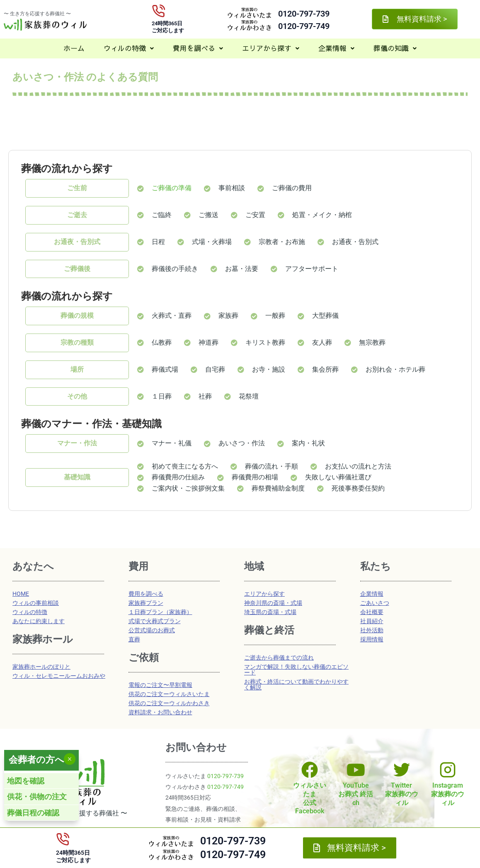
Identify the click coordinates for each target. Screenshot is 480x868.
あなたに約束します (39, 621)
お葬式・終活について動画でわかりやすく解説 (296, 684)
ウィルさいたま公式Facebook (310, 798)
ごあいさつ (375, 603)
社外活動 (372, 630)
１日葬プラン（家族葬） (160, 612)
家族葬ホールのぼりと (41, 667)
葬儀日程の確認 (33, 813)
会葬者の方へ (36, 760)
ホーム (74, 48)
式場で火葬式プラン (155, 621)
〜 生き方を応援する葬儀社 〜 (37, 14)
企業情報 (336, 48)
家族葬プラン (146, 603)
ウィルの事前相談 (36, 603)
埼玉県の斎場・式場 (270, 612)
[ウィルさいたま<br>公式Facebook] (310, 770)
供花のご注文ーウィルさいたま (169, 694)
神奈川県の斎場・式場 (273, 603)
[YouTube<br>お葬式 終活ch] (356, 770)
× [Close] (69, 759)
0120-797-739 (304, 14)
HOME (21, 594)
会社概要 (372, 612)
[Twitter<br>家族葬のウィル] (402, 770)
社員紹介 (372, 621)
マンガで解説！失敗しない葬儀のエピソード (296, 670)
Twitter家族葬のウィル (402, 794)
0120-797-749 (304, 26)
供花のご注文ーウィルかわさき (169, 703)
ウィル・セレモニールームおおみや (59, 676)
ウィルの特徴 (129, 48)
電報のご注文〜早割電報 (160, 685)
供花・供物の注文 (37, 797)
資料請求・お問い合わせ (160, 712)
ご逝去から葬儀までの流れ (279, 658)
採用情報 (372, 639)
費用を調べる (198, 48)
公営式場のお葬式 (152, 630)
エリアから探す (271, 48)
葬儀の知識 (395, 48)
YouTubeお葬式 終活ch (356, 794)
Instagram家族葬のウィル (448, 794)
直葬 (134, 639)
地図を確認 (26, 781)
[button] (129, 48)
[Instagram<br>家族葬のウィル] (448, 770)
